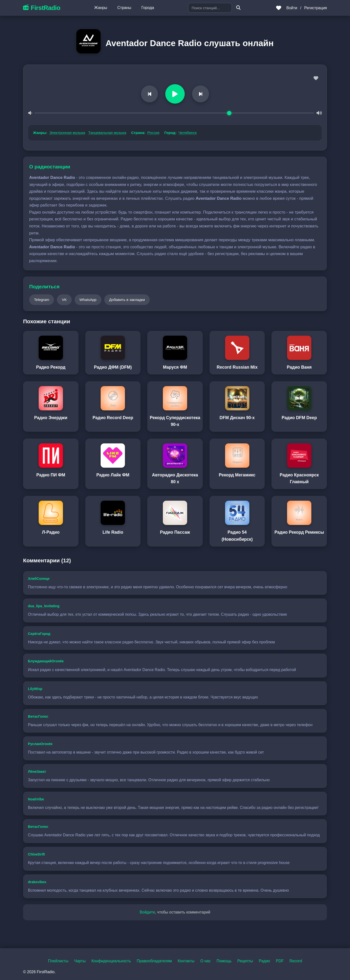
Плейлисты (58, 961)
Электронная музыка (67, 133)
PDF (280, 961)
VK (64, 300)
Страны (124, 8)
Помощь (224, 961)
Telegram (42, 300)
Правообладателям (154, 961)
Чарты (80, 961)
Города (148, 8)
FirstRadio (42, 8)
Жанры (101, 8)
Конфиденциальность (111, 961)
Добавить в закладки (127, 300)
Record (296, 961)
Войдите (147, 912)
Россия (153, 133)
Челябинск (188, 133)
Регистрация (315, 8)
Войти (292, 8)
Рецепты (245, 961)
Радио (264, 961)
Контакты (186, 961)
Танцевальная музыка (107, 133)
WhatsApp (88, 300)
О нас (206, 961)
